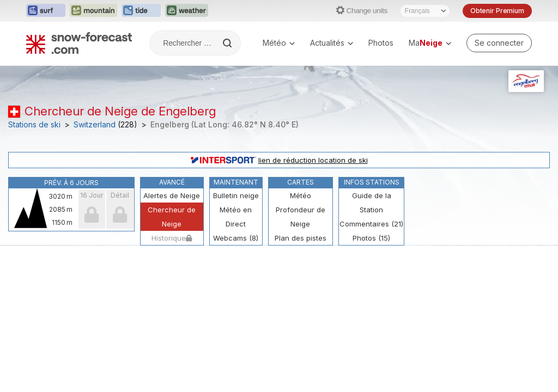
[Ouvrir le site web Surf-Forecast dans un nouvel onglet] (46, 11)
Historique (172, 238)
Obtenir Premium (497, 11)
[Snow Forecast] (79, 43)
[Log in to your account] (499, 43)
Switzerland (95, 125)
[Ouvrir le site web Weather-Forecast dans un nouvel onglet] (187, 11)
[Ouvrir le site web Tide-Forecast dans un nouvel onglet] (141, 11)
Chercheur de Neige (172, 217)
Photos (381, 43)
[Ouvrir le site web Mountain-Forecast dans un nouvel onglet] (93, 11)
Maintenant (236, 182)
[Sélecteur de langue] (425, 11)
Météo (279, 43)
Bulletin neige (236, 195)
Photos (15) (371, 238)
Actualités (332, 43)
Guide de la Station (372, 203)
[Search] (228, 43)
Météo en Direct (236, 217)
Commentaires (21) (371, 224)
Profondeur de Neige (301, 217)
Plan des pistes (301, 238)
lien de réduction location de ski (279, 160)
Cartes (301, 182)
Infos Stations (372, 182)
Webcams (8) (236, 238)
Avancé (172, 182)
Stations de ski (34, 125)
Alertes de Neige (172, 195)
